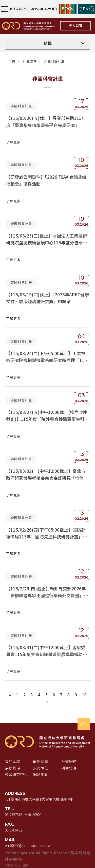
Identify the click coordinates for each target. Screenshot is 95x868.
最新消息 (41, 761)
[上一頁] (10, 695)
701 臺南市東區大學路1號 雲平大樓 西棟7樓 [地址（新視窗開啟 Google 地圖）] (39, 799)
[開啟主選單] (5, 9)
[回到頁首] (84, 724)
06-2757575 (13, 815)
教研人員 (16, 9)
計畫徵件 (30, 61)
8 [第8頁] (69, 695)
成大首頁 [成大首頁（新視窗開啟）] (51, 9)
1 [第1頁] (17, 695)
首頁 (12, 61)
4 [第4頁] (39, 695)
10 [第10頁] (84, 695)
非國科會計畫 (54, 61)
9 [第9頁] (76, 695)
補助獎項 (12, 768)
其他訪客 (37, 9)
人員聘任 (41, 768)
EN (84, 9)
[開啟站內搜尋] (92, 9)
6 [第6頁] (54, 695)
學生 (26, 9)
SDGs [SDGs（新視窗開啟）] (68, 9)
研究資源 (69, 768)
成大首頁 (75, 26)
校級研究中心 (16, 774)
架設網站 (16, 859)
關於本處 (12, 761)
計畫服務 (69, 761)
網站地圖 (41, 774)
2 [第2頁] (24, 695)
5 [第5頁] (46, 695)
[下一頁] (48, 702)
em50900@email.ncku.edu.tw (28, 845)
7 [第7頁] (61, 695)
